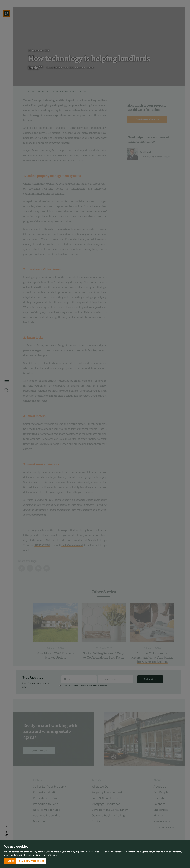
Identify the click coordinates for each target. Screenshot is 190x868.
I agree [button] (10, 861)
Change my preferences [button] (31, 861)
